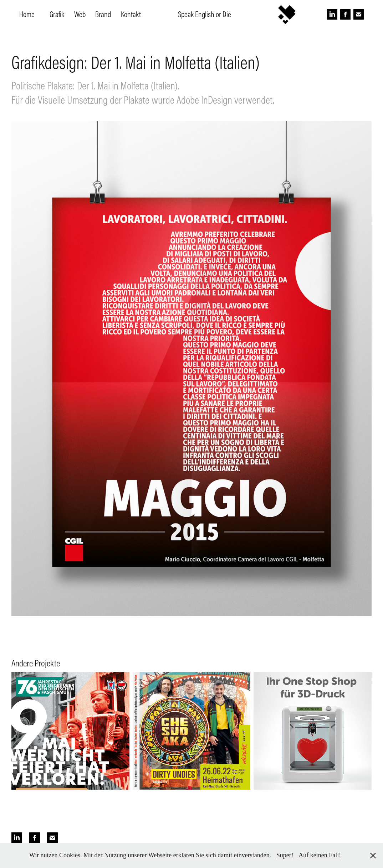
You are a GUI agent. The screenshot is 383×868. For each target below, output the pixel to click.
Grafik (57, 14)
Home (27, 14)
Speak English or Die (205, 14)
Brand (103, 14)
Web (80, 14)
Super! (285, 855)
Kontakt (131, 14)
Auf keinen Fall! (320, 855)
